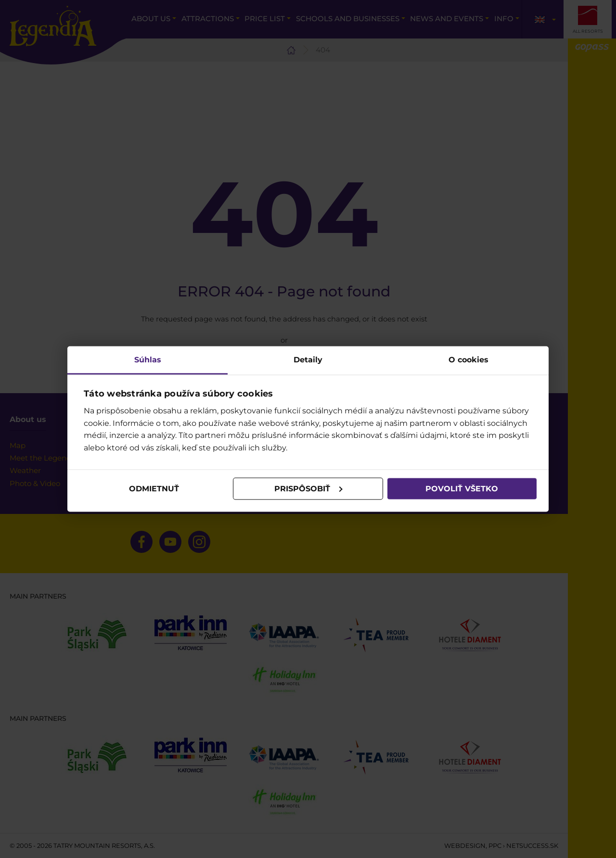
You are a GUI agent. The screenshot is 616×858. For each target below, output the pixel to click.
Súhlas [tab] (148, 359)
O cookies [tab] (468, 359)
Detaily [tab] (308, 359)
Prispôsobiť (308, 489)
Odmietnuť (154, 489)
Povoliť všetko (462, 489)
